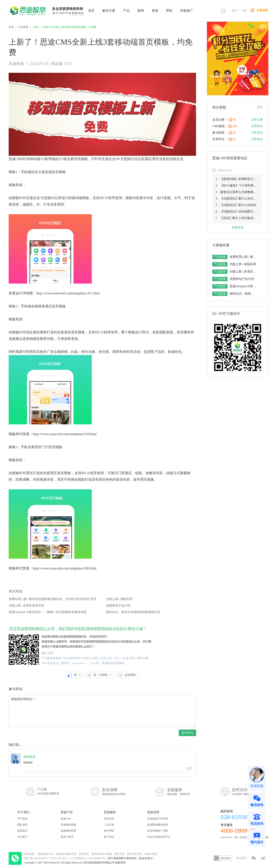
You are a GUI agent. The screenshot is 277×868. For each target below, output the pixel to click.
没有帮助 (128, 675)
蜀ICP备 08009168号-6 (37, 858)
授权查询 (223, 858)
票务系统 (119, 854)
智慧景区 (84, 854)
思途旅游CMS (46, 854)
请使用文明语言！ (102, 711)
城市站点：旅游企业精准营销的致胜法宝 (133, 612)
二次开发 (109, 825)
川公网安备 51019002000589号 (88, 858)
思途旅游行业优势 (158, 819)
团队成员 (23, 825)
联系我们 (23, 831)
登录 (234, 11)
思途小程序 (67, 837)
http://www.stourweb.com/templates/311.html (68, 293)
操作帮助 (109, 831)
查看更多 (238, 228)
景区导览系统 (135, 854)
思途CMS (66, 819)
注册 (244, 11)
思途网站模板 (68, 825)
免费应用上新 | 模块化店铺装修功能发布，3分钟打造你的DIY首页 (53, 599)
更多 (260, 107)
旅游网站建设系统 (66, 854)
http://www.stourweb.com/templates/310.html (65, 434)
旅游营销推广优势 (158, 831)
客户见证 (109, 837)
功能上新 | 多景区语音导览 (26, 606)
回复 (189, 768)
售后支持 (109, 819)
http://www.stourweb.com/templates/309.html (65, 568)
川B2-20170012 (60, 858)
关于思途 (23, 819)
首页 (11, 27)
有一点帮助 (99, 675)
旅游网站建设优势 (158, 825)
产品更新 (23, 27)
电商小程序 (151, 854)
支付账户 (23, 837)
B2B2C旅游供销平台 (159, 837)
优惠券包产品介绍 (118, 606)
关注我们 (242, 858)
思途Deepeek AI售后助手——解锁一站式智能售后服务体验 (48, 612)
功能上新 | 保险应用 (119, 599)
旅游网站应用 (68, 831)
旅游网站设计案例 (102, 854)
